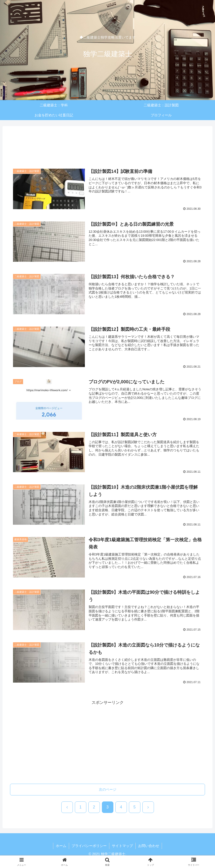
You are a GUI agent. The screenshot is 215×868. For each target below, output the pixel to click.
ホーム (61, 846)
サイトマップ (122, 846)
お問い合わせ (149, 846)
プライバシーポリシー (89, 846)
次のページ (108, 789)
